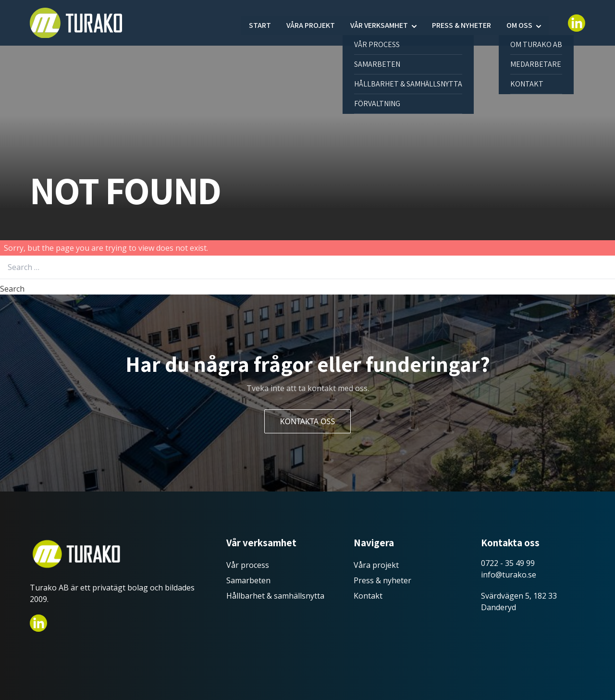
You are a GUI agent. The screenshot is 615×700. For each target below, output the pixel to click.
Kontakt (368, 596)
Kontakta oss (307, 421)
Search (12, 289)
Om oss (519, 23)
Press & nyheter (461, 23)
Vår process (248, 565)
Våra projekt (311, 23)
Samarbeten (248, 580)
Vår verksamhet (379, 23)
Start (260, 23)
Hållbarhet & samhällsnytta (275, 596)
